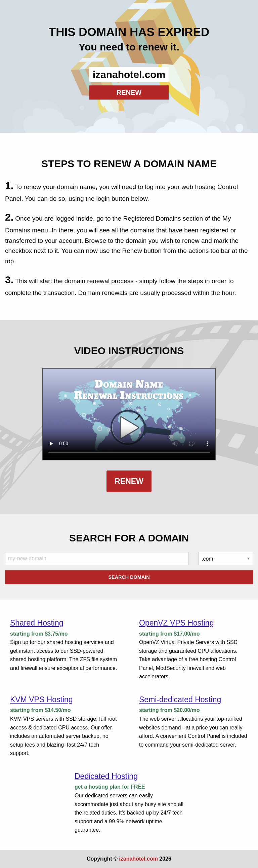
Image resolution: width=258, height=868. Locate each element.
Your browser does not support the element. (129, 414)
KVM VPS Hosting (41, 700)
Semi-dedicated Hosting (180, 700)
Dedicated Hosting (106, 776)
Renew (129, 481)
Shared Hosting (37, 623)
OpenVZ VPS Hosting (176, 623)
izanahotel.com (138, 859)
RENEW (129, 92)
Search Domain (129, 577)
